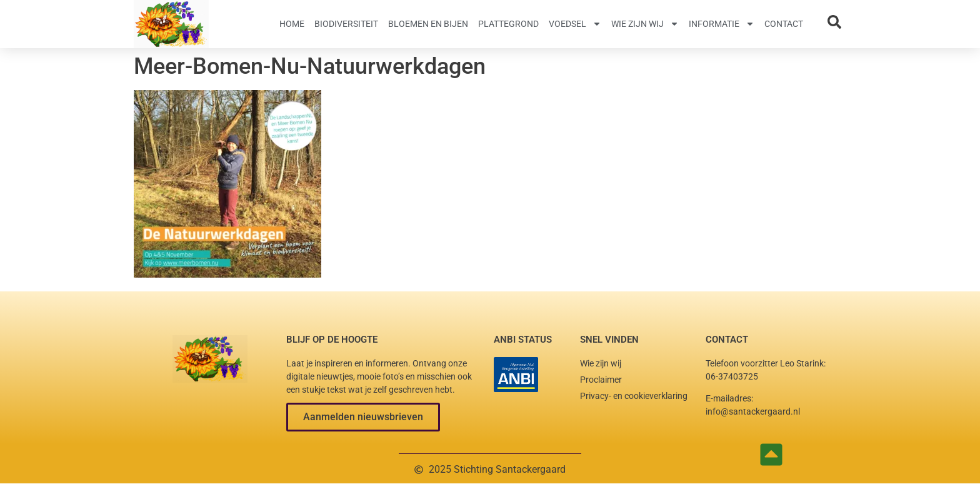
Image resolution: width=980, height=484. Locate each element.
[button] (363, 417)
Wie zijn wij (645, 24)
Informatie (722, 24)
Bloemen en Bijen (428, 24)
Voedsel (575, 24)
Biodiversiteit (346, 24)
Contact (784, 24)
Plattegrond (508, 24)
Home (292, 24)
